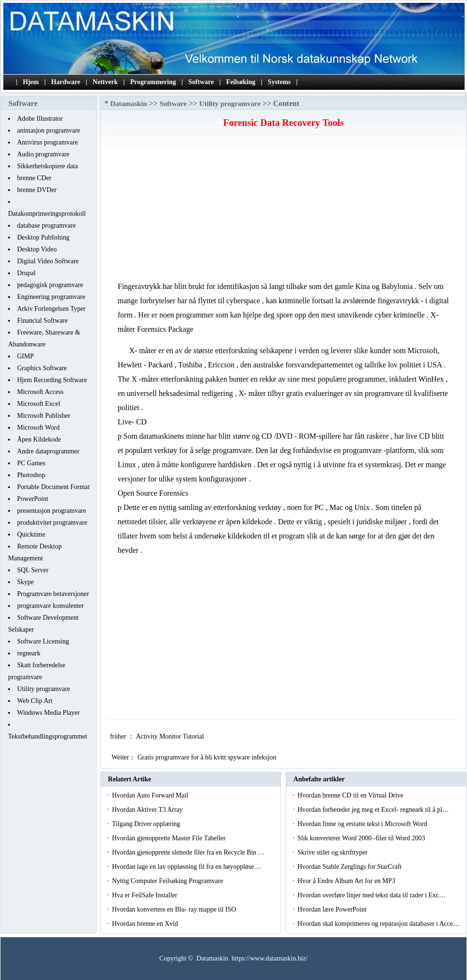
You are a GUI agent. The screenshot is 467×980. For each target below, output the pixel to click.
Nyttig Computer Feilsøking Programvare (168, 881)
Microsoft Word (38, 428)
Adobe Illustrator (40, 119)
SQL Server (33, 570)
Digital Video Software (48, 261)
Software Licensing (43, 641)
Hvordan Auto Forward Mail (151, 795)
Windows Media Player (49, 713)
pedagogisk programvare (50, 285)
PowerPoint (33, 499)
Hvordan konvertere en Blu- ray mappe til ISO (175, 909)
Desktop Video (37, 249)
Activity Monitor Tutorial (171, 736)
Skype (25, 582)
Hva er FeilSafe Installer (145, 895)
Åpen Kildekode (39, 439)
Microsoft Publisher (44, 416)
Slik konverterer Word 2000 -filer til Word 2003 (362, 838)
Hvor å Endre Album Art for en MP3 (347, 881)
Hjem (31, 82)
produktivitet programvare (52, 523)
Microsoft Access (40, 392)
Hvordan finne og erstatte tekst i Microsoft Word (363, 824)
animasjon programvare (49, 130)
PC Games (31, 463)
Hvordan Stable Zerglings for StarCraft (350, 867)
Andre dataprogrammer (48, 451)
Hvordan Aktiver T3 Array (148, 810)
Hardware (66, 82)
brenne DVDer (37, 190)
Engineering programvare (51, 297)
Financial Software (42, 321)
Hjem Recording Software (52, 380)
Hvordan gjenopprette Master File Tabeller (170, 838)
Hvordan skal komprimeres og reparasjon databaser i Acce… (378, 924)
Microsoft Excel (39, 404)
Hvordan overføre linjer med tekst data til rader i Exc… (371, 895)
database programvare (46, 226)
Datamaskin (129, 104)
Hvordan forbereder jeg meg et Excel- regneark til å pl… (373, 810)
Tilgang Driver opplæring (147, 824)
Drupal (26, 273)
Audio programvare (43, 154)
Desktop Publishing (43, 237)
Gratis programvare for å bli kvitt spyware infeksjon (208, 757)
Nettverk (105, 82)
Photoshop (31, 475)
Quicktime (31, 534)
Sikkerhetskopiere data (48, 166)
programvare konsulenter (50, 606)
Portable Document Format (53, 487)
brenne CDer (34, 178)
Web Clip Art (35, 701)
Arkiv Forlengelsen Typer (51, 309)
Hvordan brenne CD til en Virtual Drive (351, 795)
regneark (29, 653)
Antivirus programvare (48, 142)
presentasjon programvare (52, 511)
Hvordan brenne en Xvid (146, 924)
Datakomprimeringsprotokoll (47, 214)
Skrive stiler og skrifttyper (333, 852)
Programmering (153, 82)
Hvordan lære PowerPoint (333, 909)
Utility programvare (44, 689)
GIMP (25, 356)
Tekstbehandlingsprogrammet (48, 736)
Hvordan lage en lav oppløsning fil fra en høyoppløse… (186, 867)
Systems (279, 82)
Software (201, 82)
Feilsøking (241, 82)
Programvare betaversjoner (53, 594)
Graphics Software (42, 368)
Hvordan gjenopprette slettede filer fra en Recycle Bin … (188, 852)
